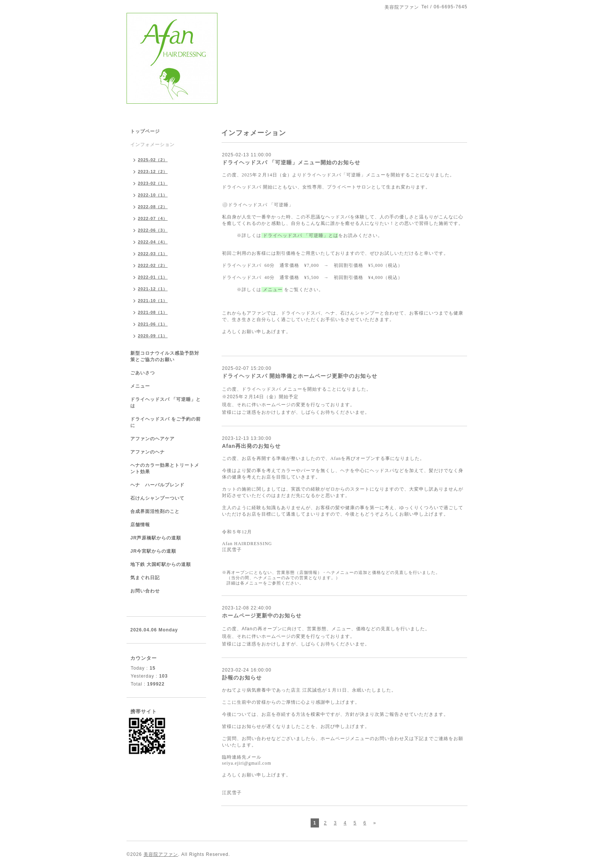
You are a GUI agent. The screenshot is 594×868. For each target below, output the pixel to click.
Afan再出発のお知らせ (251, 446)
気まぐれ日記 (145, 578)
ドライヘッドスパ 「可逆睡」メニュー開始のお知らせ (291, 162)
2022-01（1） (153, 277)
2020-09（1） (153, 336)
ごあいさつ (143, 373)
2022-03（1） (153, 254)
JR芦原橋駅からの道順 (156, 538)
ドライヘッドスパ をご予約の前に (166, 422)
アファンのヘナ (148, 452)
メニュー (140, 386)
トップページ (145, 131)
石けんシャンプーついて (157, 498)
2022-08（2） (153, 207)
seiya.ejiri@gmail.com (247, 763)
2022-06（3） (153, 230)
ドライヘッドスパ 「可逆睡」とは (300, 235)
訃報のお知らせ (242, 678)
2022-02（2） (153, 265)
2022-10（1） (153, 195)
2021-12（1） (153, 289)
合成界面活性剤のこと (155, 511)
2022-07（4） (153, 218)
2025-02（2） (153, 160)
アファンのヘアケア (152, 439)
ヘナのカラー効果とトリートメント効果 (165, 468)
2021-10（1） (153, 301)
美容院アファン (161, 854)
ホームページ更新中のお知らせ (262, 616)
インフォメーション (152, 145)
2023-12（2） (153, 171)
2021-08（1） (153, 312)
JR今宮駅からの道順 (153, 551)
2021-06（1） (153, 324)
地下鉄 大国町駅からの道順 (161, 564)
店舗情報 (140, 525)
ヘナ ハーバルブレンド (157, 485)
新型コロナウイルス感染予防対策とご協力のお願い (165, 356)
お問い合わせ (145, 591)
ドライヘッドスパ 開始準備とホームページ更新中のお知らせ (300, 376)
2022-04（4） (153, 242)
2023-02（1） (153, 183)
